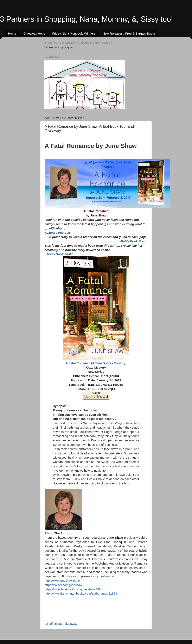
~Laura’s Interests (58, 233)
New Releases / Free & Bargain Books (129, 33)
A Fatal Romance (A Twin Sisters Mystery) (96, 363)
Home (12, 33)
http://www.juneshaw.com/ (62, 581)
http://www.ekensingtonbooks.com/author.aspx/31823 (81, 594)
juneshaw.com (107, 576)
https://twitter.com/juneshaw (63, 585)
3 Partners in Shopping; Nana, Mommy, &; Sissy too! (87, 19)
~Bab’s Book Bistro (133, 241)
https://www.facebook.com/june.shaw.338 (73, 589)
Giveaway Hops (34, 33)
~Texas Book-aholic (59, 254)
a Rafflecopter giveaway (61, 624)
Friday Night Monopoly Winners (74, 33)
